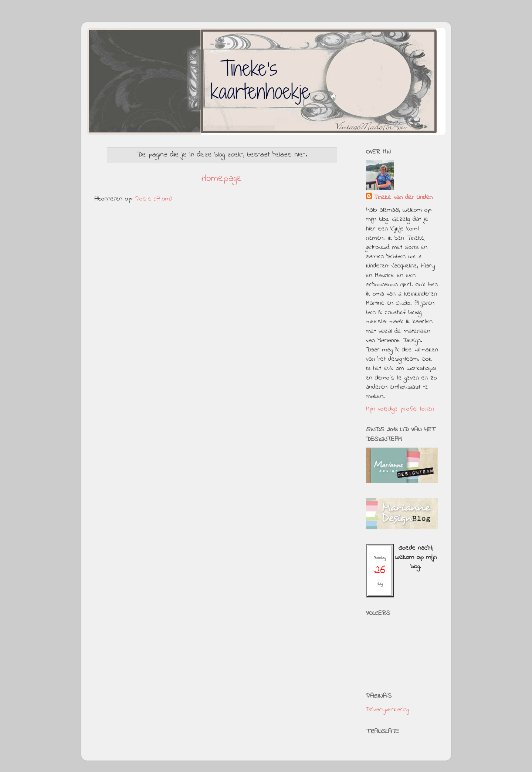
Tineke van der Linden (403, 198)
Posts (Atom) (154, 199)
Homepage (222, 179)
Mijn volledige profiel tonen (400, 409)
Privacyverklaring (387, 710)
